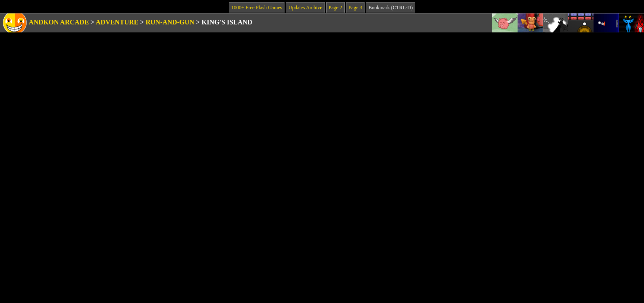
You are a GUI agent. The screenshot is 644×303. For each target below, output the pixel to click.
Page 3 (355, 8)
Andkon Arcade (59, 22)
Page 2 (335, 8)
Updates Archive (305, 8)
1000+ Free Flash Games (257, 8)
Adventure (117, 22)
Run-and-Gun (170, 22)
